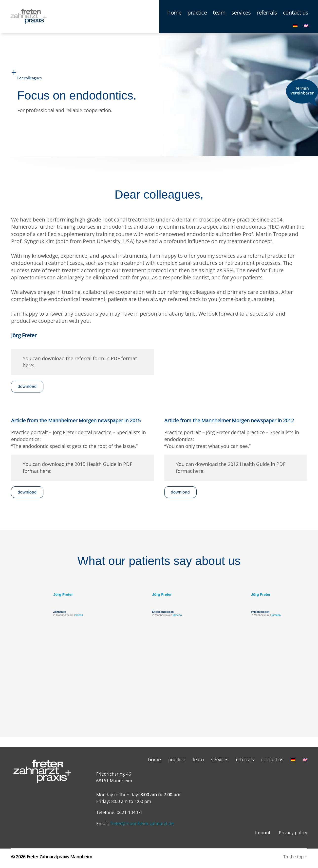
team (219, 15)
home (174, 15)
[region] (159, 690)
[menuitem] (295, 28)
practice (197, 15)
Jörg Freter (63, 597)
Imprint (263, 835)
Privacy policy (293, 835)
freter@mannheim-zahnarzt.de (142, 826)
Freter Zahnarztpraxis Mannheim (59, 860)
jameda (78, 618)
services (241, 15)
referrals (267, 15)
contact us (296, 15)
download (27, 389)
